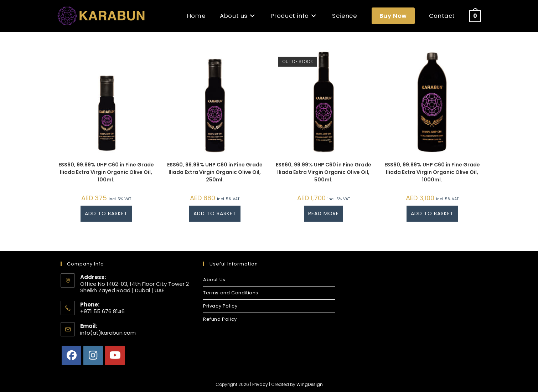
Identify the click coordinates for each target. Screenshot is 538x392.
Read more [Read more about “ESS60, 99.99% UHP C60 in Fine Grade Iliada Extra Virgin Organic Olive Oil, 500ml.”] (324, 213)
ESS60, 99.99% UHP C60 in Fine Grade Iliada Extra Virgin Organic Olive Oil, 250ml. (215, 172)
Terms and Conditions (231, 293)
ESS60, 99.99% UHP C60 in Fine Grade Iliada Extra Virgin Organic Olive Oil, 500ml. (324, 172)
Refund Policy (220, 319)
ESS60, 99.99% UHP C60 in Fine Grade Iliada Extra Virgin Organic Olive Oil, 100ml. (106, 172)
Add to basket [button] (106, 213)
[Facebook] (71, 355)
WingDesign (310, 384)
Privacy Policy (220, 306)
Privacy (260, 384)
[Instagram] (93, 355)
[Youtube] (115, 355)
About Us (214, 280)
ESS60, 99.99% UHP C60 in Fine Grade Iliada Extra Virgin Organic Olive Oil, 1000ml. (432, 172)
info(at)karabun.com (108, 333)
